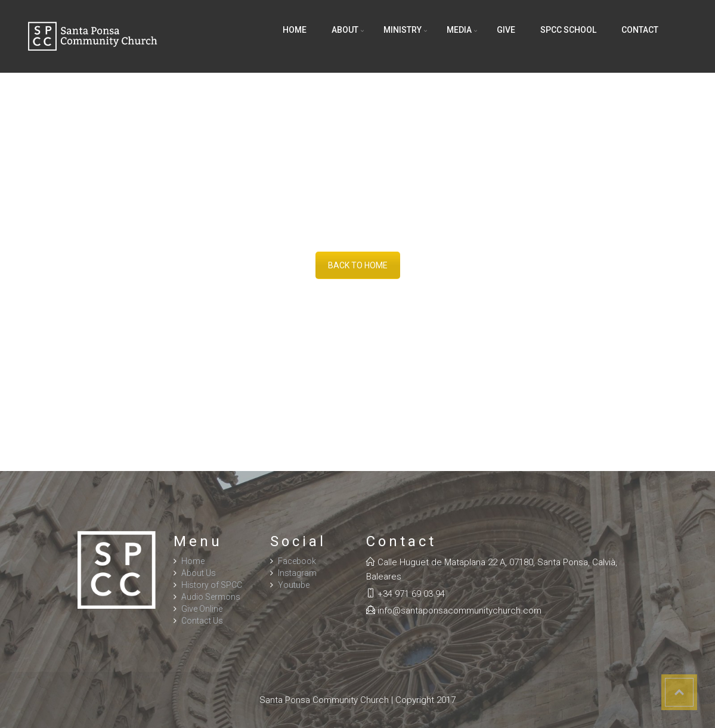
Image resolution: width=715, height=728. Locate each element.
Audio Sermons (211, 597)
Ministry (403, 30)
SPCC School (568, 30)
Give (506, 30)
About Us (199, 573)
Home (295, 30)
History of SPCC (212, 585)
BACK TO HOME (358, 265)
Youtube (294, 585)
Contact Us (202, 621)
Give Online (202, 609)
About (345, 30)
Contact (640, 30)
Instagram (297, 573)
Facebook (297, 561)
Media (459, 30)
